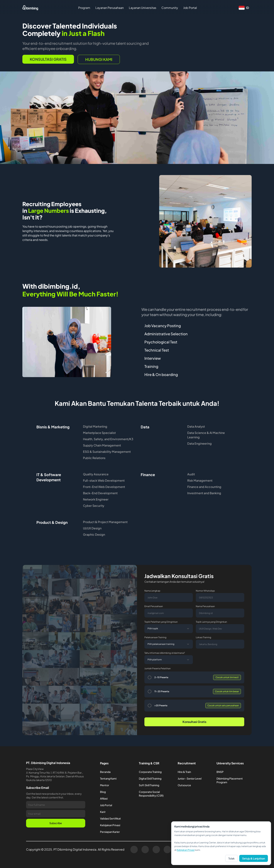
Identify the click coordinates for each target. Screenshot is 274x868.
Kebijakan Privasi (186, 850)
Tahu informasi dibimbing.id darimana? (165, 653)
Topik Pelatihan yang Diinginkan (161, 622)
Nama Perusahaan (205, 606)
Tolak (231, 858)
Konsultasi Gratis (48, 59)
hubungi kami (99, 59)
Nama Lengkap (152, 591)
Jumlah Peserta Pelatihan (158, 668)
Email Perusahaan (154, 606)
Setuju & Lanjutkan (254, 858)
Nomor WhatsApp (205, 591)
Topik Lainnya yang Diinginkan (211, 622)
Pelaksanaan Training (155, 637)
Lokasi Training (203, 637)
